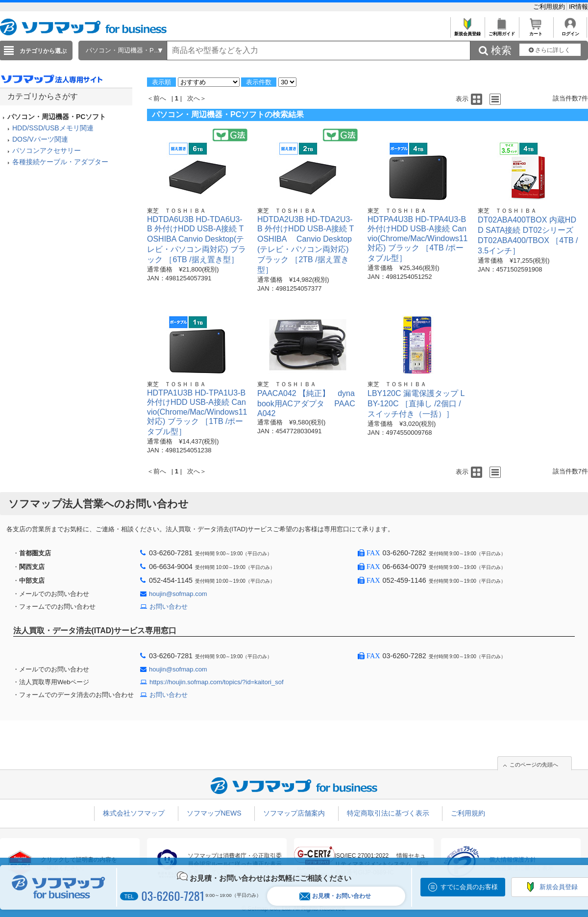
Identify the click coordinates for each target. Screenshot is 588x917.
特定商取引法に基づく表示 (388, 813)
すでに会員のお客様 (469, 887)
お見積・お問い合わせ (335, 896)
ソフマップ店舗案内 (294, 813)
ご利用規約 (550, 7)
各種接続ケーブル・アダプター (60, 162)
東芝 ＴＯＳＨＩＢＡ (176, 211)
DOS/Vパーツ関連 (40, 139)
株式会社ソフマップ (134, 813)
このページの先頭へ (534, 765)
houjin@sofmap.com (178, 594)
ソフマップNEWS (214, 813)
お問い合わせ (169, 607)
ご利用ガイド (502, 31)
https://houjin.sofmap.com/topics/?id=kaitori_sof (217, 682)
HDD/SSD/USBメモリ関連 (53, 128)
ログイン (570, 31)
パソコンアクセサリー (47, 150)
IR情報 (578, 7)
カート (536, 31)
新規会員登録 (467, 31)
